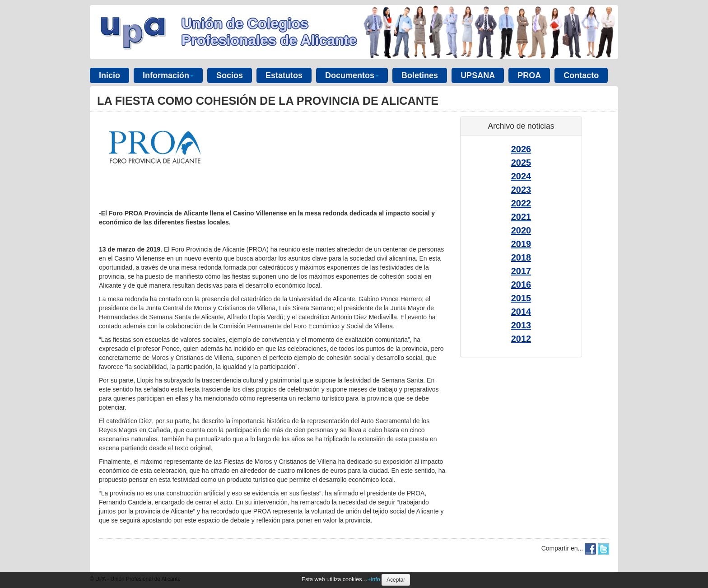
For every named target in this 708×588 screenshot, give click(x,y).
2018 (521, 257)
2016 (521, 285)
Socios (230, 75)
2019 (521, 244)
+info (374, 579)
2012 (521, 339)
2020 (521, 230)
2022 (521, 203)
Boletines (420, 75)
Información (168, 75)
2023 (521, 190)
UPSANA (478, 75)
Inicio (109, 75)
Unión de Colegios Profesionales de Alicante (269, 32)
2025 (521, 163)
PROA (529, 75)
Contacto (581, 75)
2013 (521, 325)
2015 (521, 298)
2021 (521, 217)
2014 (521, 312)
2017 (521, 271)
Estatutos (284, 75)
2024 (521, 176)
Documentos (352, 75)
